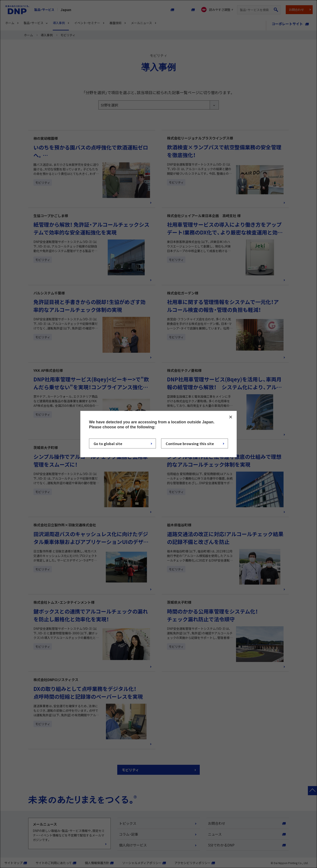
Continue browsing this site (190, 443)
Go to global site (108, 443)
